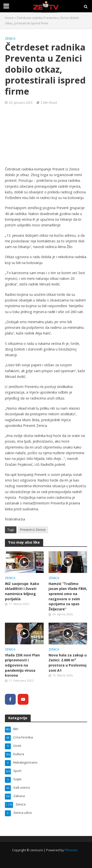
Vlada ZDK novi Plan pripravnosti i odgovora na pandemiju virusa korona (22, 665)
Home (9, 18)
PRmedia (71, 850)
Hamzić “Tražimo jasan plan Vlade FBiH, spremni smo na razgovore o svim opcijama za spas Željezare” (68, 596)
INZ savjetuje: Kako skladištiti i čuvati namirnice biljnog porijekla (22, 591)
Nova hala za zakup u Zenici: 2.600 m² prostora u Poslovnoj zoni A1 (68, 663)
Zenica (10, 39)
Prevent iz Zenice (33, 530)
